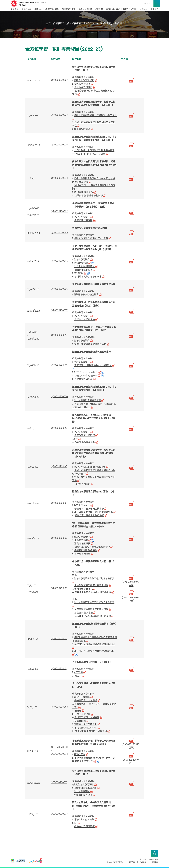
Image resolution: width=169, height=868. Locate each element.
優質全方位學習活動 (84, 80)
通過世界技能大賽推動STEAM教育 (91, 238)
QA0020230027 (59, 80)
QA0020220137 (59, 365)
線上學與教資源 (82, 129)
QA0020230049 (59, 261)
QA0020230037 (59, 310)
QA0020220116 (59, 503)
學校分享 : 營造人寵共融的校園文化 (92, 547)
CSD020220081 (59, 782)
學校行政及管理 (113, 9)
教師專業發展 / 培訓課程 (110, 24)
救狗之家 (79, 273)
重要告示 (132, 862)
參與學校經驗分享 (83, 379)
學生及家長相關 (85, 9)
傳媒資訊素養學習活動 (85, 788)
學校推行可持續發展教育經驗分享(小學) (94, 644)
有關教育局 (26, 9)
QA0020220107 (59, 538)
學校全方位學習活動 (85, 319)
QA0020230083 (59, 115)
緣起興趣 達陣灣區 (84, 192)
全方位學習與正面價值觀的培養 (90, 467)
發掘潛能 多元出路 (84, 589)
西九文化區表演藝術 (85, 442)
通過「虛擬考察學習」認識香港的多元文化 (95, 115)
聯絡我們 (154, 9)
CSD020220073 (59, 747)
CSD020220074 (59, 754)
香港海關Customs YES (86, 728)
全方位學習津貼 (82, 84)
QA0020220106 (59, 588)
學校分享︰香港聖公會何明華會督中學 (93, 512)
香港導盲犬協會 (82, 554)
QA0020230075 (59, 145)
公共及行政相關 (130, 9)
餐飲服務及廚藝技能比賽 (86, 295)
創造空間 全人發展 (84, 613)
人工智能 (78, 672)
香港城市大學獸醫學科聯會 (88, 277)
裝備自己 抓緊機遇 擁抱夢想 (89, 196)
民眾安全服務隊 (82, 714)
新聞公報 (38, 9)
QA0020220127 (59, 335)
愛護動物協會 (81, 263)
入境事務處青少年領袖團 (87, 717)
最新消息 (15, 9)
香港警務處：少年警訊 (86, 700)
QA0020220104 (59, 638)
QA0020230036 (59, 396)
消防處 (78, 711)
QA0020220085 (59, 707)
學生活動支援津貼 (83, 87)
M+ (76, 439)
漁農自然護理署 (82, 544)
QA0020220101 (59, 668)
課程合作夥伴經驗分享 (86, 376)
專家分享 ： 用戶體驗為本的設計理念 (93, 365)
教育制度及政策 (52, 9)
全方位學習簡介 (82, 217)
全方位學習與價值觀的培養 (87, 400)
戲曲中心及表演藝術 (84, 826)
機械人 (78, 676)
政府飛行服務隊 (82, 697)
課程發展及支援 (69, 9)
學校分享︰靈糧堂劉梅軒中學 (89, 515)
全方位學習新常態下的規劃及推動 (91, 585)
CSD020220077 (59, 814)
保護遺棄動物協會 (84, 270)
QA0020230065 (59, 233)
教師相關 (99, 9)
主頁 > (49, 24)
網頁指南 (155, 862)
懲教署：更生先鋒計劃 (86, 724)
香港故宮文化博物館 (85, 435)
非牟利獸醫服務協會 (84, 266)
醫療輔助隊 (80, 721)
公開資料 (144, 9)
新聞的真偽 (79, 754)
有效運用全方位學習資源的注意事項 (93, 592)
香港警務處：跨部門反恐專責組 (91, 731)
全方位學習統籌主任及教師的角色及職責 (94, 579)
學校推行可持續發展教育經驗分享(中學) (94, 651)
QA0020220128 (59, 428)
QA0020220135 (59, 466)
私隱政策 (143, 862)
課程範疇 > (77, 24)
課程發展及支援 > (62, 24)
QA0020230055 (59, 289)
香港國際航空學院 (83, 220)
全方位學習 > (90, 24)
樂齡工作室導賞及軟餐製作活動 (92, 344)
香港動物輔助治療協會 (86, 550)
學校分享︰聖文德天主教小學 (89, 509)
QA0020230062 (59, 211)
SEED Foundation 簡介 (86, 372)
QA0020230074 (59, 178)
